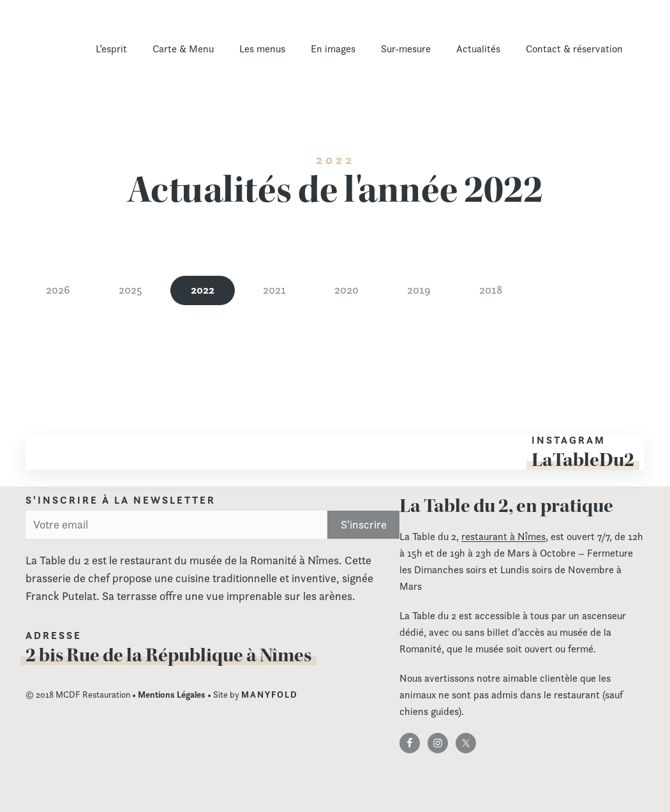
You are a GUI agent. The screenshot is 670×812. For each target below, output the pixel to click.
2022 (203, 289)
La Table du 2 (86, 57)
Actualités (478, 49)
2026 (58, 289)
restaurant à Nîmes (503, 537)
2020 (346, 289)
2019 (419, 289)
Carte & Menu (183, 49)
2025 (130, 289)
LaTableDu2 (583, 460)
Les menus (262, 49)
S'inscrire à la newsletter (121, 500)
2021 (274, 289)
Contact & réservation (574, 49)
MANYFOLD (270, 695)
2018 (491, 289)
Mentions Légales (172, 695)
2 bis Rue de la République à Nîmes (168, 655)
